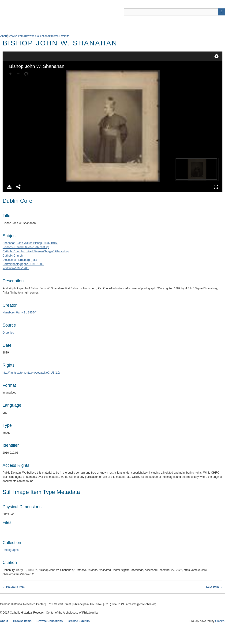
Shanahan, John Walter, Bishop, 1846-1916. (30, 243)
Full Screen (216, 187)
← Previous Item (14, 587)
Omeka (220, 621)
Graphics (8, 333)
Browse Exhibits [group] (59, 36)
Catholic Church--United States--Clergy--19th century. (36, 251)
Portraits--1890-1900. (16, 268)
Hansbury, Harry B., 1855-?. (20, 313)
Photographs (11, 550)
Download (9, 187)
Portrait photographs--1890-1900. (23, 264)
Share (19, 187)
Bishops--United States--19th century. (26, 247)
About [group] (4, 36)
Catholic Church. (13, 256)
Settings (217, 56)
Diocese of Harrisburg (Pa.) (20, 260)
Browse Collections (50, 621)
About (4, 621)
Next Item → (214, 587)
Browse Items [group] (16, 36)
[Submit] (221, 12)
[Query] (174, 12)
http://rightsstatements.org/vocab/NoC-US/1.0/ (31, 373)
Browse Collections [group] (37, 36)
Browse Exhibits (79, 621)
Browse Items (22, 621)
